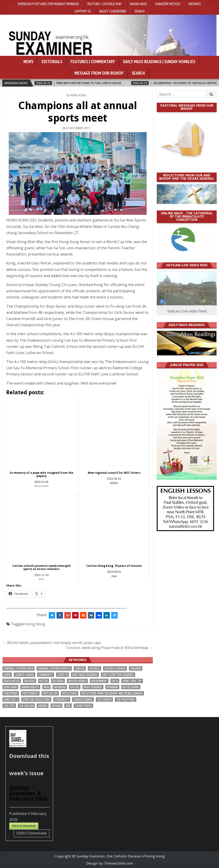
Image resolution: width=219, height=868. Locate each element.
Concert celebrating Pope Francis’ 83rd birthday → (110, 648)
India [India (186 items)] (46, 687)
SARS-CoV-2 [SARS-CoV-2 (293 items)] (11, 699)
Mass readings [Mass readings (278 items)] (93, 687)
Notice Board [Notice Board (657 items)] (131, 687)
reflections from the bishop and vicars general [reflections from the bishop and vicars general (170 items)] (112, 693)
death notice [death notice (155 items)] (12, 681)
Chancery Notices (168, 4)
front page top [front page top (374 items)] (132, 681)
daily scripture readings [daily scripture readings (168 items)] (118, 675)
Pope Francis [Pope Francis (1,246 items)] (30, 693)
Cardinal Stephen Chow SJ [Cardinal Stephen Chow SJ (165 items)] (54, 668)
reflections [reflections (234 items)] (70, 693)
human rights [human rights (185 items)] (30, 687)
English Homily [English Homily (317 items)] (77, 681)
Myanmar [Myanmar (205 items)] (112, 687)
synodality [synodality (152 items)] (62, 699)
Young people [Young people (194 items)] (83, 706)
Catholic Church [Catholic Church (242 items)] (115, 668)
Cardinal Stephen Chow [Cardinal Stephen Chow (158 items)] (18, 668)
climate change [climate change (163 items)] (24, 675)
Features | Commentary (93, 62)
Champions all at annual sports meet (78, 112)
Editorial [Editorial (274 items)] (58, 681)
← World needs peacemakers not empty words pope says (52, 643)
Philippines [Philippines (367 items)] (11, 693)
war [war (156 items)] (68, 706)
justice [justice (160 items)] (75, 687)
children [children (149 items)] (136, 668)
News (28, 62)
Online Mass (138, 4)
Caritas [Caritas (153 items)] (80, 668)
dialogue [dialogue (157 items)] (30, 681)
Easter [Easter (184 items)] (44, 681)
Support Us (83, 11)
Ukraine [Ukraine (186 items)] (43, 706)
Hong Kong (78, 95)
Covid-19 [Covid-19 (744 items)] (63, 675)
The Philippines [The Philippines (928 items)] (126, 699)
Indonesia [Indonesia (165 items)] (60, 687)
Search (139, 11)
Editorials (52, 62)
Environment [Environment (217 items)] (99, 681)
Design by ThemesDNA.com (109, 863)
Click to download (24, 826)
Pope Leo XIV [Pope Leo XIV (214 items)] (50, 693)
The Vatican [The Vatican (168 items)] (26, 706)
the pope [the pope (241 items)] (9, 706)
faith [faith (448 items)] (115, 681)
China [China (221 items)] (7, 675)
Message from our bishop (99, 73)
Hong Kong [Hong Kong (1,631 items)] (10, 687)
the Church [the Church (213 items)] (104, 699)
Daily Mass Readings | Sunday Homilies (159, 62)
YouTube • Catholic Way (104, 4)
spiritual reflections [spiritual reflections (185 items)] (36, 699)
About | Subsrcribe (113, 11)
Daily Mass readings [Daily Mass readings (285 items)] (85, 675)
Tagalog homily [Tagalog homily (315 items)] (83, 699)
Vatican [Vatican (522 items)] (56, 706)
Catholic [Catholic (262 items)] (94, 668)
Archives (195, 4)
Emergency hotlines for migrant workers (48, 4)
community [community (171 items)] (46, 675)
